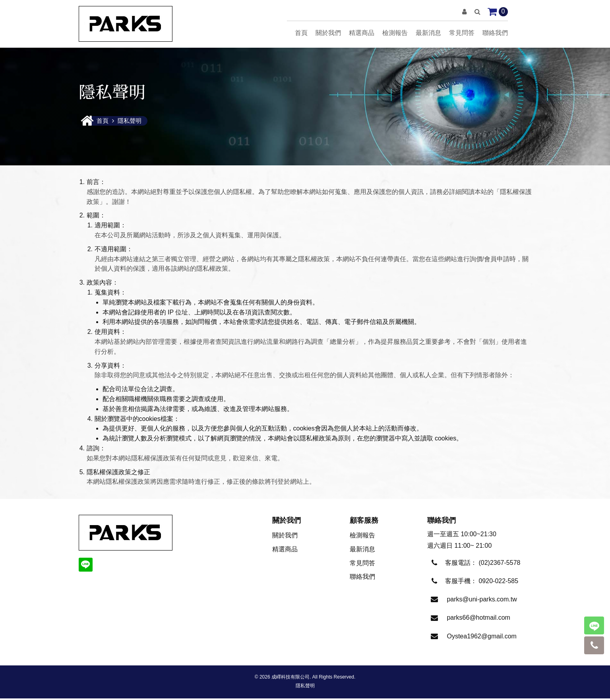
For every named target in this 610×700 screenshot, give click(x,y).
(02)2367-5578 (499, 564)
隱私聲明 (305, 687)
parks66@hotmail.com (478, 619)
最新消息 (428, 33)
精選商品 (362, 33)
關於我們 (328, 33)
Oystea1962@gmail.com (481, 638)
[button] (464, 12)
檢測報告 (395, 33)
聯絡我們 (495, 33)
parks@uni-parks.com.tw (482, 601)
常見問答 (462, 33)
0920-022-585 (498, 583)
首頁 (301, 33)
